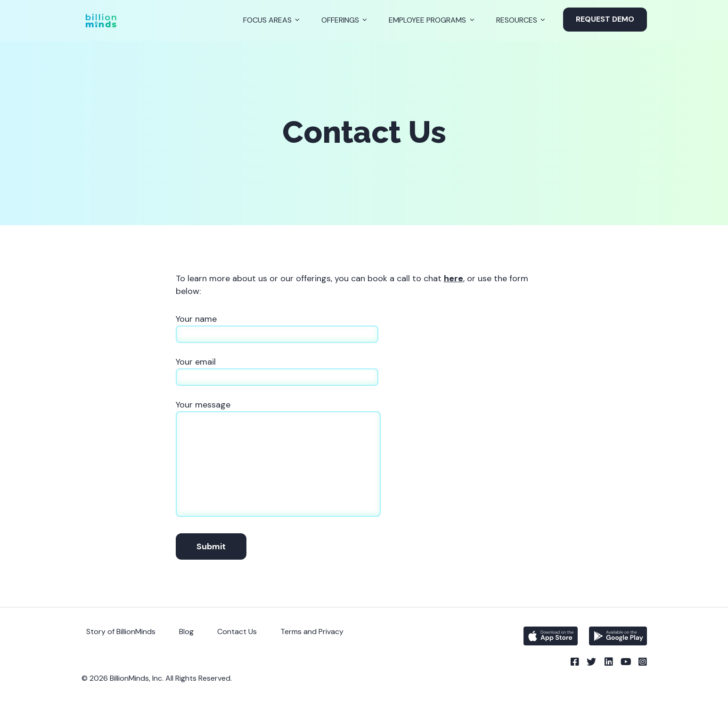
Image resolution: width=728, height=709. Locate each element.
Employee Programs (427, 20)
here (454, 278)
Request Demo (605, 19)
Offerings (340, 20)
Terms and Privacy (312, 632)
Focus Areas (267, 20)
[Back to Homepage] (101, 20)
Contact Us (237, 632)
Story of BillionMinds (121, 632)
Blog (186, 632)
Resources (517, 20)
